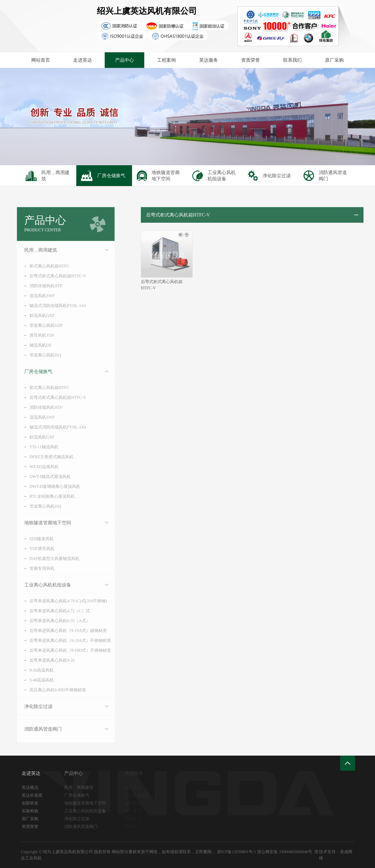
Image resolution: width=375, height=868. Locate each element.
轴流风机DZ (33, 345)
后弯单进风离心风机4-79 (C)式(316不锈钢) (61, 601)
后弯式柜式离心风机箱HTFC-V (51, 276)
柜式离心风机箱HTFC (42, 266)
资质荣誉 (251, 60)
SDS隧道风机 (35, 539)
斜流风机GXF (35, 315)
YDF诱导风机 (35, 549)
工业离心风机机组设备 (41, 585)
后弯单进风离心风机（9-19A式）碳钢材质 (61, 631)
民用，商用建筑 (34, 250)
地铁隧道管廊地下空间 (41, 523)
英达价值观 (34, 795)
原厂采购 (334, 60)
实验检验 (32, 811)
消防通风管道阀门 (36, 729)
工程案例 (166, 60)
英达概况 (32, 787)
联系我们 (292, 60)
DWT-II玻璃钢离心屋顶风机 (48, 486)
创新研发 (32, 803)
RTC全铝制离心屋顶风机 (45, 496)
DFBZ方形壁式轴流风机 (44, 457)
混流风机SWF (35, 296)
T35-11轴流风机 (37, 447)
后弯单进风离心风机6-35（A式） (53, 621)
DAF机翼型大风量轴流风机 (47, 559)
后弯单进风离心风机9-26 (45, 660)
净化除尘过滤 (31, 706)
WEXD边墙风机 (37, 467)
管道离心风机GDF (39, 325)
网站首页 (41, 60)
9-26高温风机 (35, 670)
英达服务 (209, 60)
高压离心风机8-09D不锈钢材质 (51, 690)
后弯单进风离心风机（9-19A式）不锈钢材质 (63, 640)
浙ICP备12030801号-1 (236, 852)
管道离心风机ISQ (38, 355)
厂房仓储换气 (31, 372)
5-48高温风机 (35, 680)
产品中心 (124, 60)
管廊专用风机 (35, 568)
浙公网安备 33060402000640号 (285, 852)
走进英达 (83, 60)
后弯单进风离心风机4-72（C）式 (53, 611)
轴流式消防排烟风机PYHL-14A (51, 306)
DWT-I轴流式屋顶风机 (43, 477)
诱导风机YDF (35, 335)
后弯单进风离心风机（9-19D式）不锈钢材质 (63, 650)
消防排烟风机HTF (39, 286)
